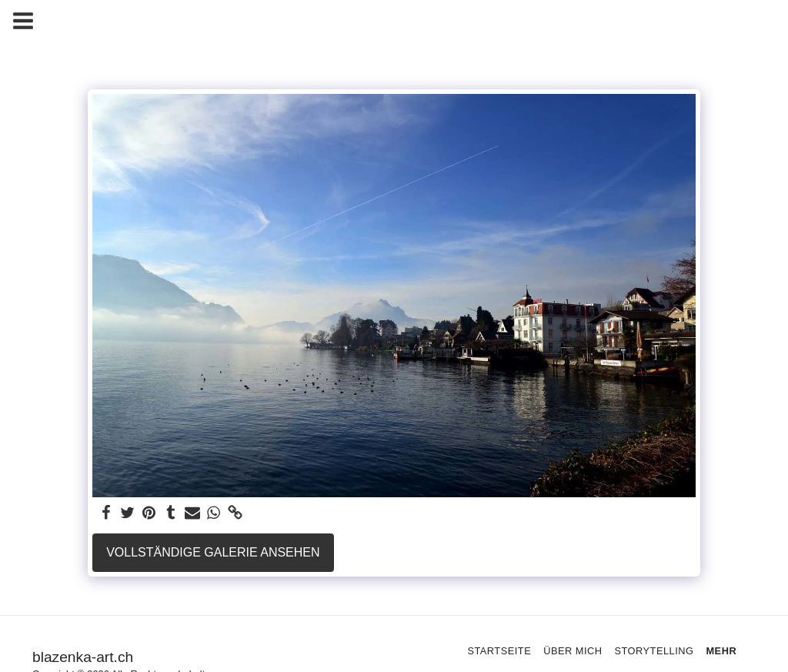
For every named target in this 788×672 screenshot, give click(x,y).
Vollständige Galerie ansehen (213, 552)
